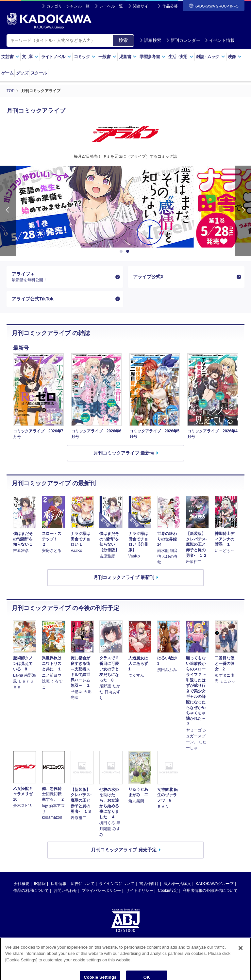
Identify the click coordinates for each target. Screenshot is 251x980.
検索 (123, 40)
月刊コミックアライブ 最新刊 (124, 577)
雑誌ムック (211, 57)
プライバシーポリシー (101, 891)
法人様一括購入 (177, 884)
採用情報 (59, 884)
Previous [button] (8, 211)
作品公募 (170, 6)
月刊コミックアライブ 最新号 (124, 453)
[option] (125, 207)
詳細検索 (150, 40)
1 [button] (122, 251)
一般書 (107, 57)
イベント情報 (220, 40)
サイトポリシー (140, 891)
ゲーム (7, 73)
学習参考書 (153, 57)
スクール (39, 73)
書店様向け (149, 884)
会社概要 (22, 884)
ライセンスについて (117, 884)
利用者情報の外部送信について (210, 891)
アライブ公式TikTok (33, 299)
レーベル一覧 (111, 6)
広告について (83, 884)
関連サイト (142, 6)
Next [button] (243, 211)
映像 (235, 57)
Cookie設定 (168, 891)
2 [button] (129, 251)
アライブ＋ (62, 277)
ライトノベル (56, 57)
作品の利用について (31, 891)
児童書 (128, 57)
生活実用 (181, 57)
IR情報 (40, 884)
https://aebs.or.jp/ (102, 952)
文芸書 (10, 57)
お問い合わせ (65, 891)
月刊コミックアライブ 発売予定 (124, 850)
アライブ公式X (148, 277)
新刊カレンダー (183, 40)
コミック (85, 57)
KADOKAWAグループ (215, 884)
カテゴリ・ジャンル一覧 (68, 6)
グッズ (22, 73)
